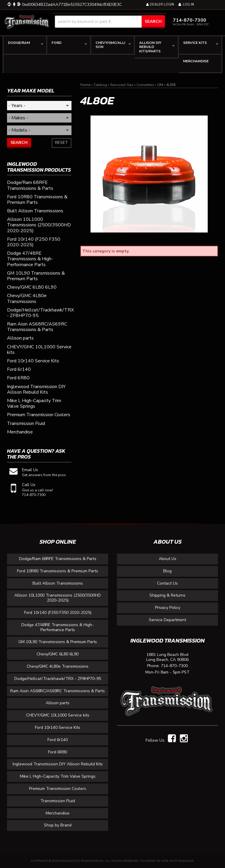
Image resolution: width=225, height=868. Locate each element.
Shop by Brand (58, 825)
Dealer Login (160, 5)
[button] (110, 22)
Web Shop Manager (177, 861)
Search (19, 143)
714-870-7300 (174, 666)
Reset (62, 143)
